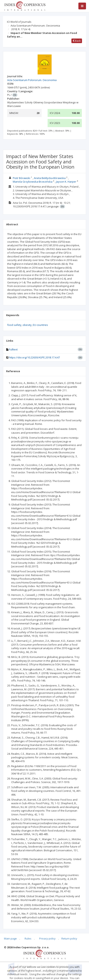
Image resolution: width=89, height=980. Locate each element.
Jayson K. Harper (66, 182)
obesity (27, 325)
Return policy (69, 938)
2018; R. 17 (21, 29)
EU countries (40, 325)
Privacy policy (47, 938)
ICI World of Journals (19, 22)
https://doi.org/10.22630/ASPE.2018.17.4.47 (34, 357)
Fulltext (13, 349)
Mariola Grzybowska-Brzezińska (33, 182)
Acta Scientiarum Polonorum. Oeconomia (35, 26)
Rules (28, 938)
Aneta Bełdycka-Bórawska (50, 178)
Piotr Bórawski (21, 178)
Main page (10, 938)
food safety (14, 325)
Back (77, 41)
